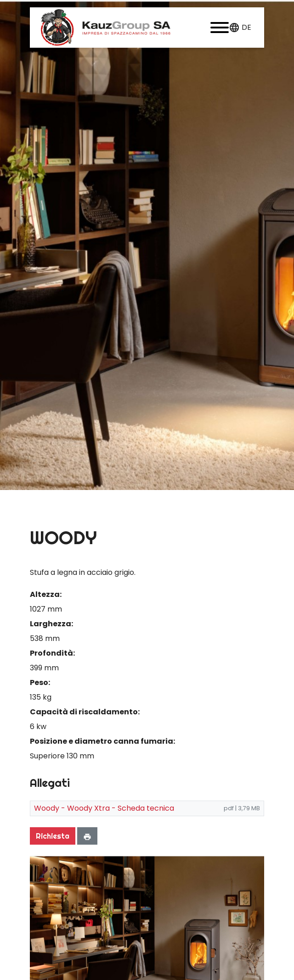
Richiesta (53, 836)
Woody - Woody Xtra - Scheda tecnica (104, 808)
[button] (220, 28)
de (246, 27)
